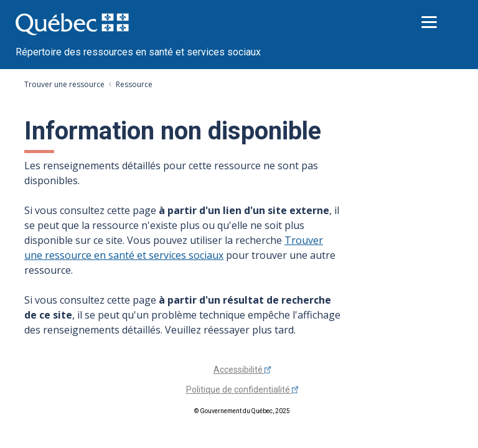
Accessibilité (242, 370)
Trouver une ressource (64, 84)
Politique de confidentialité (242, 390)
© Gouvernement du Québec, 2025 (242, 411)
